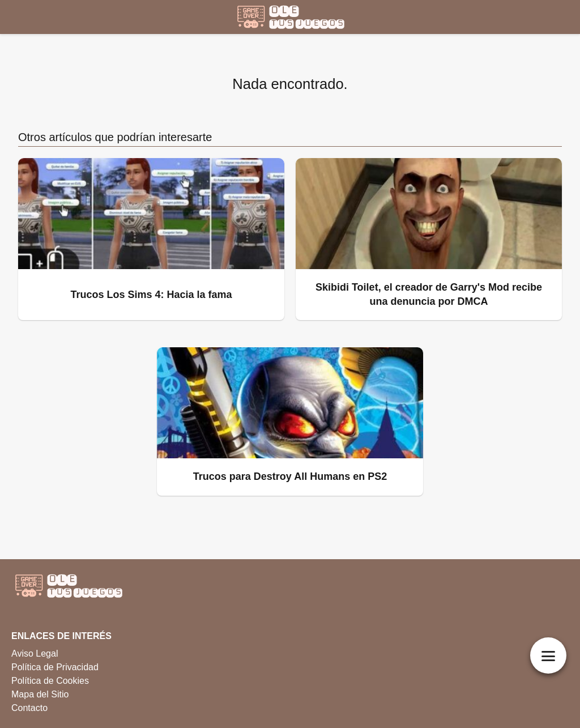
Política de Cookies (50, 681)
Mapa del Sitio (40, 694)
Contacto (29, 708)
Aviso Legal (35, 654)
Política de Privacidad (55, 667)
